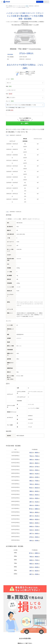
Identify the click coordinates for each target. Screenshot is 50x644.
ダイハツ (15, 6)
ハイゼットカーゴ (21, 6)
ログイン (46, 2)
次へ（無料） (25, 123)
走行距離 (10, 110)
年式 (9, 94)
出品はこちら (40, 2)
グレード (10, 101)
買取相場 (10, 6)
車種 (9, 86)
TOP (7, 6)
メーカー (10, 79)
